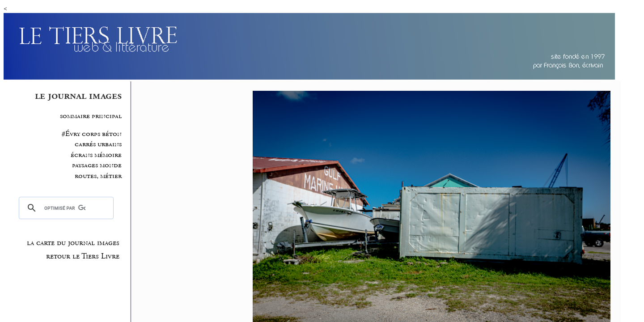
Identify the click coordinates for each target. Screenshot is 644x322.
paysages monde (97, 165)
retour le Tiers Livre (83, 256)
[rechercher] (65, 208)
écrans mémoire (96, 155)
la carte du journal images (73, 243)
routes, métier (98, 176)
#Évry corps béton (92, 134)
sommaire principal (91, 116)
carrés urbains (98, 144)
